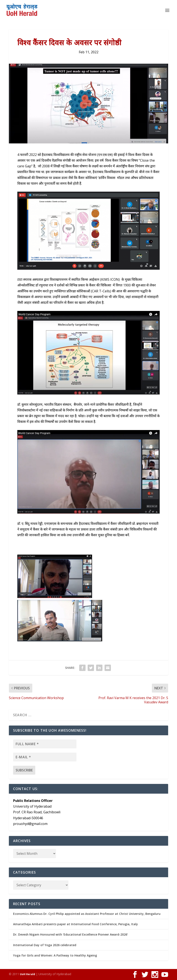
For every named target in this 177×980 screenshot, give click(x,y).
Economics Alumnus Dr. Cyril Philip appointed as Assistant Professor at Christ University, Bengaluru (87, 914)
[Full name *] (45, 744)
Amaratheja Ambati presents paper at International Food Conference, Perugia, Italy (76, 924)
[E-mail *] (45, 757)
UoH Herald (27, 974)
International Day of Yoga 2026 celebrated (45, 945)
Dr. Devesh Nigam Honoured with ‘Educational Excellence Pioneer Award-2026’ (70, 934)
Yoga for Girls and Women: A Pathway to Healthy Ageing (55, 955)
